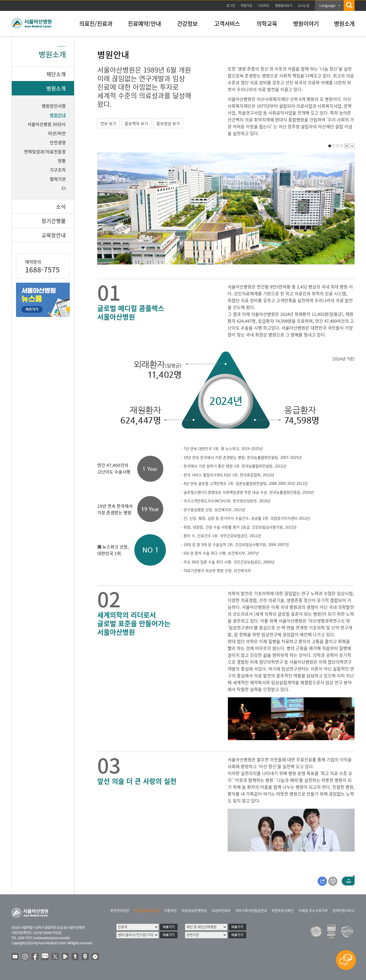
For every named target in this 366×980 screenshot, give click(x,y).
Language (327, 5)
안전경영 (58, 142)
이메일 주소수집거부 (313, 911)
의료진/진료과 (96, 24)
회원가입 (246, 6)
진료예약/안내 (144, 24)
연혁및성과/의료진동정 (45, 152)
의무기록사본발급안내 (251, 911)
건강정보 (187, 24)
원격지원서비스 (344, 911)
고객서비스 (227, 24)
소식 (61, 207)
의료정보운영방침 (194, 911)
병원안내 (58, 115)
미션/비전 (57, 133)
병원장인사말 (54, 106)
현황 (62, 161)
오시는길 (304, 6)
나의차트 (264, 6)
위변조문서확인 (283, 911)
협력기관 (58, 179)
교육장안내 (54, 235)
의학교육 (267, 24)
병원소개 (344, 24)
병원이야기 (306, 24)
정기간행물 (54, 221)
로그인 (231, 6)
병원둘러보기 (284, 6)
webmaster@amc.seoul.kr (52, 938)
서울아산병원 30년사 (47, 124)
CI (64, 188)
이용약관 (170, 911)
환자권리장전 (120, 911)
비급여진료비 (221, 911)
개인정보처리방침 (147, 911)
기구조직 (58, 170)
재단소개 (56, 74)
